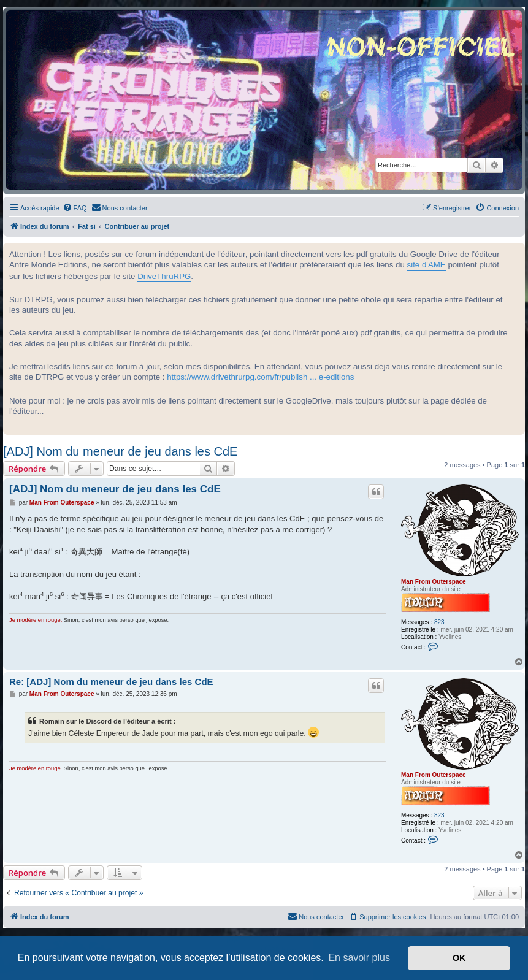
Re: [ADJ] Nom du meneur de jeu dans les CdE (111, 682)
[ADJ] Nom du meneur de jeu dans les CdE (120, 451)
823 (439, 622)
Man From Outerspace (434, 582)
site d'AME (427, 265)
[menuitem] (75, 208)
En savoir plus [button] (359, 958)
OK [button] (459, 958)
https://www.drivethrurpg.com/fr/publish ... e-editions (260, 377)
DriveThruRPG (164, 276)
